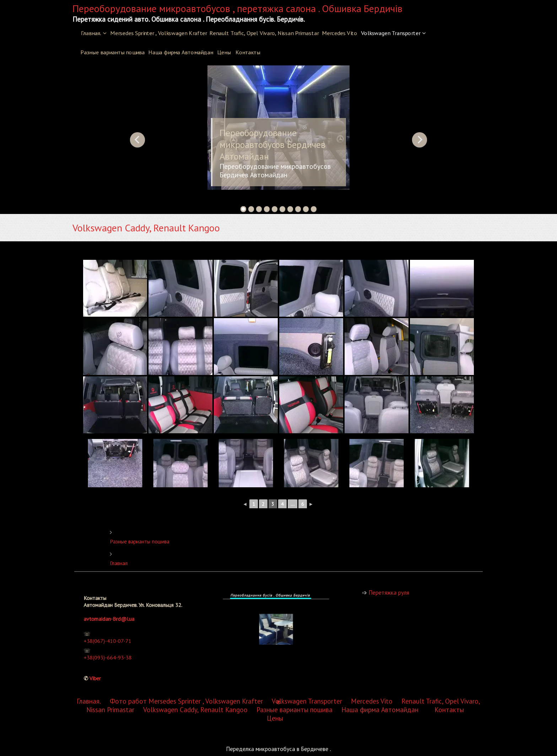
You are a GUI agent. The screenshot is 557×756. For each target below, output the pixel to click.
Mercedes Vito (340, 33)
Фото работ (128, 367)
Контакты (248, 52)
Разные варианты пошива (112, 52)
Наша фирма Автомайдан (180, 52)
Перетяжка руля (398, 592)
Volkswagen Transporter (391, 33)
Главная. (91, 33)
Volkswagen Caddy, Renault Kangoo (195, 376)
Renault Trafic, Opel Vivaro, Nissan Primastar (264, 33)
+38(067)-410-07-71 (117, 640)
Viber (109, 664)
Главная (175, 561)
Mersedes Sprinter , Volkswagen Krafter (159, 33)
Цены (224, 52)
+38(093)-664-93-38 (117, 651)
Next (420, 140)
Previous (137, 140)
